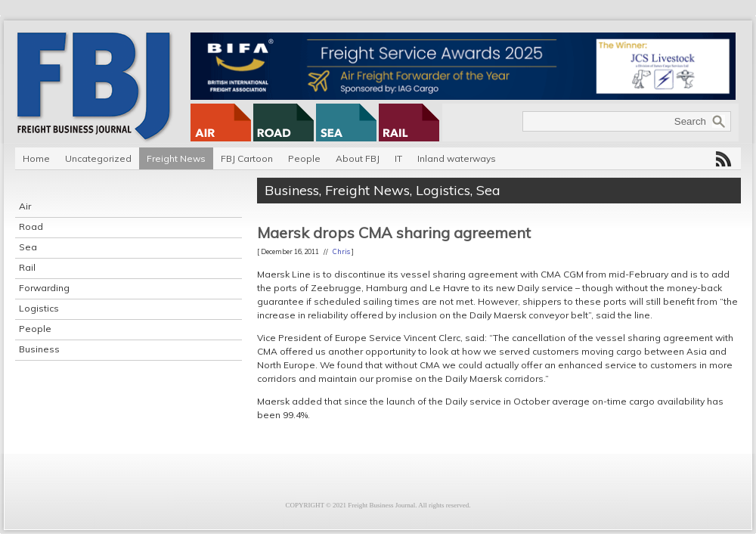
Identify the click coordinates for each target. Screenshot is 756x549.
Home (36, 158)
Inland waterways (457, 158)
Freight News (176, 158)
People (304, 158)
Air (25, 206)
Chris (341, 251)
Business (39, 349)
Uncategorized (98, 158)
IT (398, 158)
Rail (27, 267)
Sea (28, 247)
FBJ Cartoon (247, 158)
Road (31, 226)
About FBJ (358, 158)
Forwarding (44, 288)
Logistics (39, 308)
